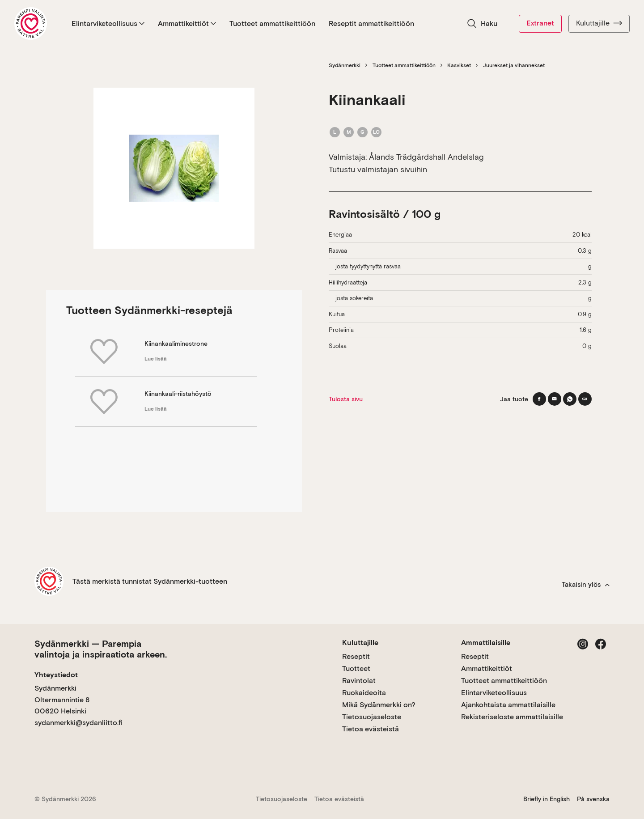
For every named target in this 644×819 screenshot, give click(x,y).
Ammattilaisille (486, 643)
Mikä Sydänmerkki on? (379, 705)
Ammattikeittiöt (187, 23)
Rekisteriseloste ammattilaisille (512, 717)
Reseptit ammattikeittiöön (371, 23)
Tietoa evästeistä (371, 729)
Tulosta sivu (346, 399)
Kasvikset (459, 65)
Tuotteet (356, 668)
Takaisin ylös (586, 585)
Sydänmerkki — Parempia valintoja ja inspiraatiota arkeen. (101, 649)
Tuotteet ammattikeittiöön (272, 23)
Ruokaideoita (364, 693)
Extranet (540, 23)
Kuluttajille (599, 23)
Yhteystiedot (56, 675)
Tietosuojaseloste (372, 717)
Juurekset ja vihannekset (514, 65)
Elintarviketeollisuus (108, 23)
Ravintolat (359, 681)
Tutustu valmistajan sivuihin (378, 169)
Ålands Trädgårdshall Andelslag (426, 157)
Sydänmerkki (345, 65)
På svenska (593, 799)
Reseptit (356, 656)
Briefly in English (547, 799)
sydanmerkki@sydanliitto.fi (78, 723)
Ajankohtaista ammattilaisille (508, 705)
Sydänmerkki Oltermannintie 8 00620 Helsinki (62, 700)
